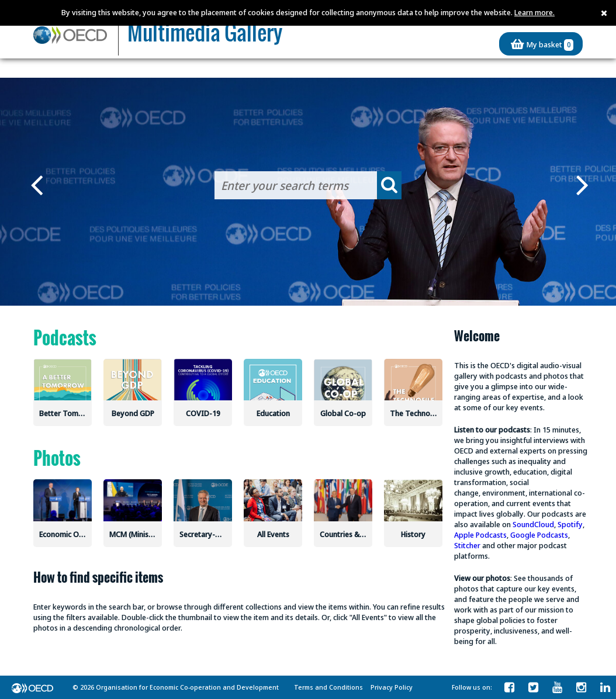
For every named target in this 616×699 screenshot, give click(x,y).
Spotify (570, 524)
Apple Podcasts (480, 535)
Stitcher (467, 545)
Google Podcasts (539, 535)
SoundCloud (533, 524)
